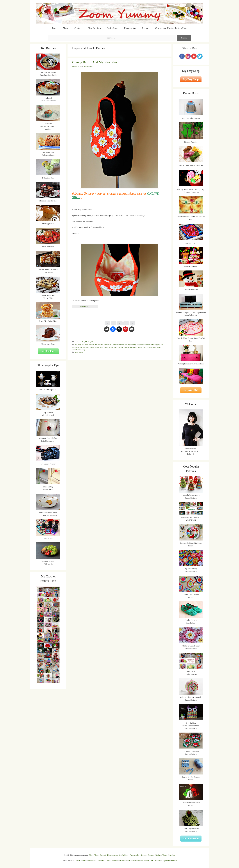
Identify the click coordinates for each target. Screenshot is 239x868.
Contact (78, 28)
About (66, 28)
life (152, 345)
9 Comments (79, 352)
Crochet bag (108, 345)
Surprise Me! (191, 390)
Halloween (145, 861)
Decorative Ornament (96, 861)
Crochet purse (118, 345)
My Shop (172, 855)
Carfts (95, 345)
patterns (79, 347)
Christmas (83, 861)
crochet (82, 342)
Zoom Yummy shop (126, 347)
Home (131, 861)
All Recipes (48, 351)
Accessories (123, 861)
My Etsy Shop (90, 342)
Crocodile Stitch (112, 861)
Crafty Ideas (112, 28)
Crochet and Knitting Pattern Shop (171, 28)
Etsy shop (140, 345)
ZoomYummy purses (154, 347)
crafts (77, 342)
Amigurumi (165, 861)
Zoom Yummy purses (111, 347)
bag (76, 345)
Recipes (146, 28)
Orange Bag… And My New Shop (95, 62)
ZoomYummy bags (140, 347)
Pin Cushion (155, 861)
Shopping (86, 347)
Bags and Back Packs (85, 345)
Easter (137, 861)
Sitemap (151, 855)
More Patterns (191, 838)
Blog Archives (94, 28)
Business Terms (161, 855)
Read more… (85, 306)
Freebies (174, 861)
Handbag (148, 345)
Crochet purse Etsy (130, 345)
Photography (130, 28)
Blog (54, 28)
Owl (76, 861)
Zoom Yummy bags (96, 347)
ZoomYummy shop (79, 350)
